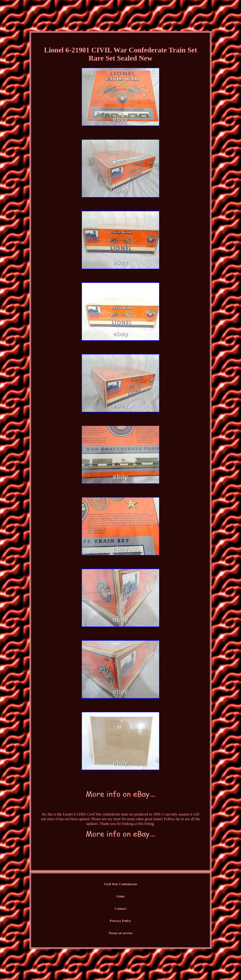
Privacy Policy (120, 921)
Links (121, 896)
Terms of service (121, 933)
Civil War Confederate (121, 884)
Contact (120, 908)
